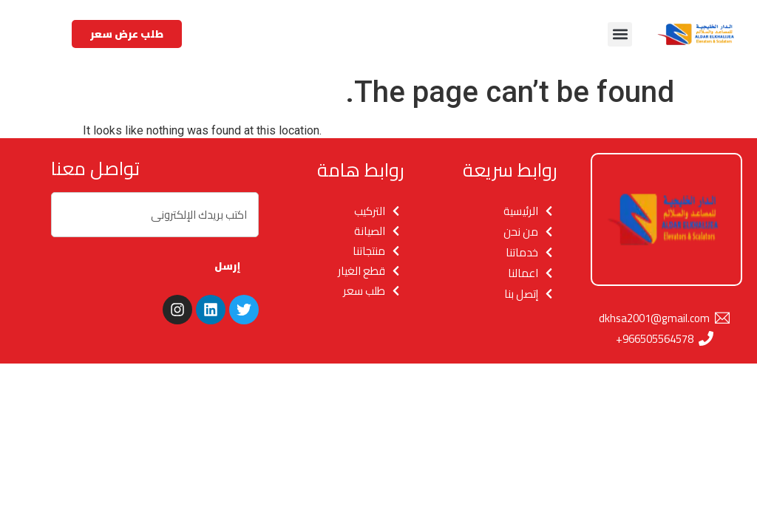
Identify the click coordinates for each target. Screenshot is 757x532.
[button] (620, 34)
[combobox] (155, 215)
